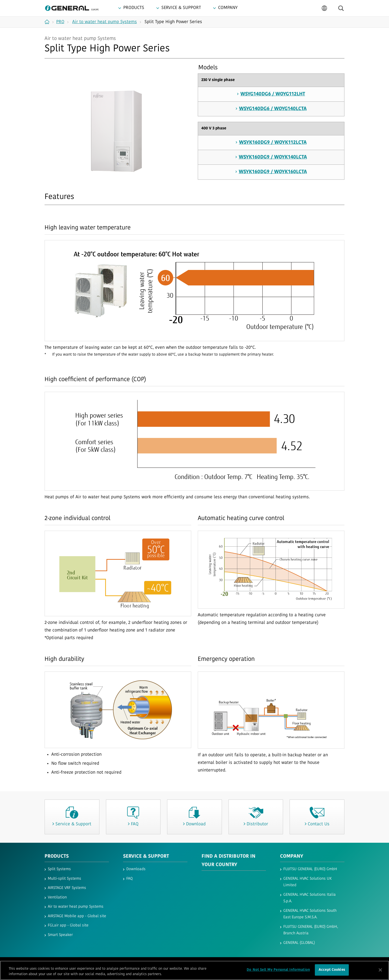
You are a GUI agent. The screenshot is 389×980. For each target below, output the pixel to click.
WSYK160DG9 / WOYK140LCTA (273, 157)
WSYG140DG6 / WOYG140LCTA (273, 109)
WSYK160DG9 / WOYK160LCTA (273, 172)
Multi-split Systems (65, 879)
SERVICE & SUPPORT (146, 856)
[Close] (380, 970)
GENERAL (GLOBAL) (299, 943)
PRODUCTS (57, 856)
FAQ (129, 879)
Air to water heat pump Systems (76, 907)
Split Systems (59, 869)
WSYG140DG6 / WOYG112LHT (273, 94)
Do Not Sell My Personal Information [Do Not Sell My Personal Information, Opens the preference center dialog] (278, 971)
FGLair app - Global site (68, 925)
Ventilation (57, 897)
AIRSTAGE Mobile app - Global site (77, 916)
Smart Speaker (60, 935)
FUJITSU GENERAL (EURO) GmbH (310, 869)
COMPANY (292, 856)
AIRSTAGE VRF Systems (67, 888)
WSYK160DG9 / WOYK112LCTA (273, 143)
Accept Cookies (332, 971)
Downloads (136, 869)
